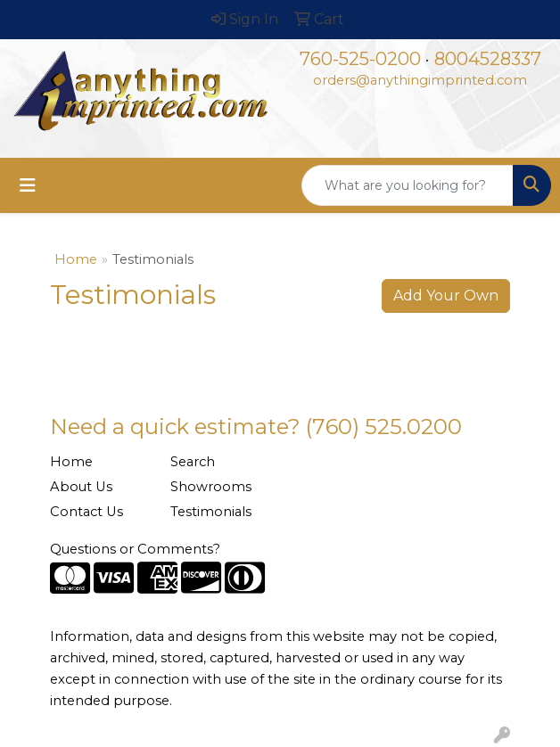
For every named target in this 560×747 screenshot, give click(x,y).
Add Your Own (446, 296)
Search (193, 462)
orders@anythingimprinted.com (420, 80)
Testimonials (211, 512)
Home (76, 259)
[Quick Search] (408, 185)
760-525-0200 (360, 59)
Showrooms (211, 487)
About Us (81, 487)
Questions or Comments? (135, 549)
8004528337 (488, 59)
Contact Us (86, 512)
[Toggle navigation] (28, 185)
